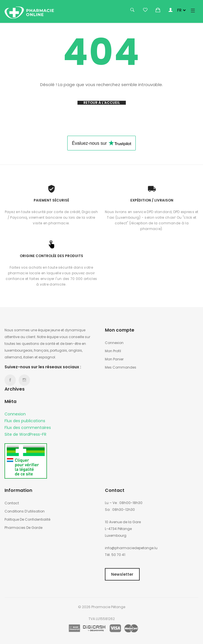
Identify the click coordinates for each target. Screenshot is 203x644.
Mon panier (114, 359)
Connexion (15, 414)
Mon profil (113, 351)
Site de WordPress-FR (25, 434)
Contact (12, 503)
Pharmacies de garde (23, 528)
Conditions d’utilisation (25, 511)
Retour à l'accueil (102, 103)
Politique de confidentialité (27, 519)
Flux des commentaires (28, 428)
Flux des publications (25, 421)
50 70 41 (118, 555)
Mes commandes (121, 367)
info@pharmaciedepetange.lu (131, 548)
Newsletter (122, 574)
